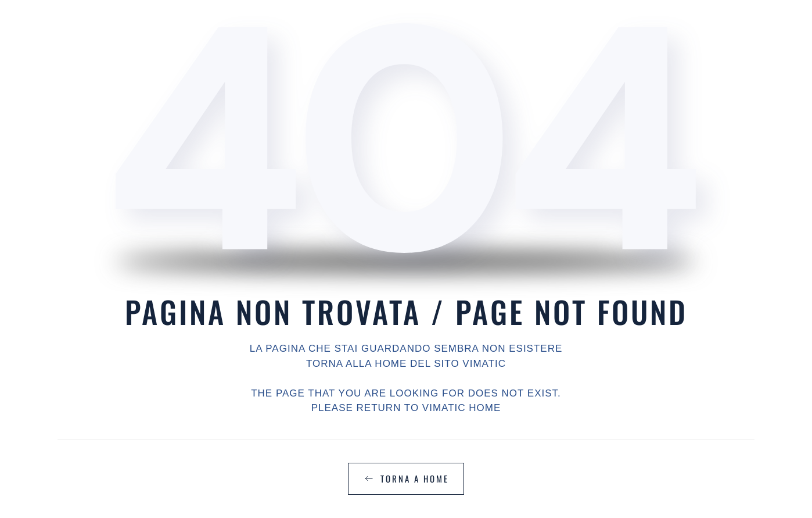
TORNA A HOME (406, 478)
